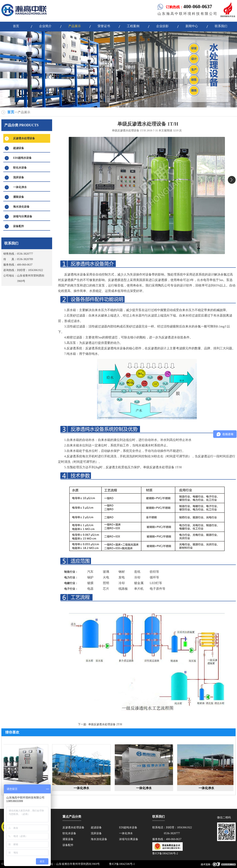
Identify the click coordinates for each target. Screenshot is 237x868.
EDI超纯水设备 (22, 158)
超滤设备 (19, 148)
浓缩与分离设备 (23, 216)
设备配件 (19, 226)
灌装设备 (19, 197)
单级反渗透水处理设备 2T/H (105, 724)
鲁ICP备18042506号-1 (122, 864)
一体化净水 (20, 187)
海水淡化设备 (21, 207)
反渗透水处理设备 (24, 138)
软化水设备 (20, 168)
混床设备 (19, 177)
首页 (11, 112)
